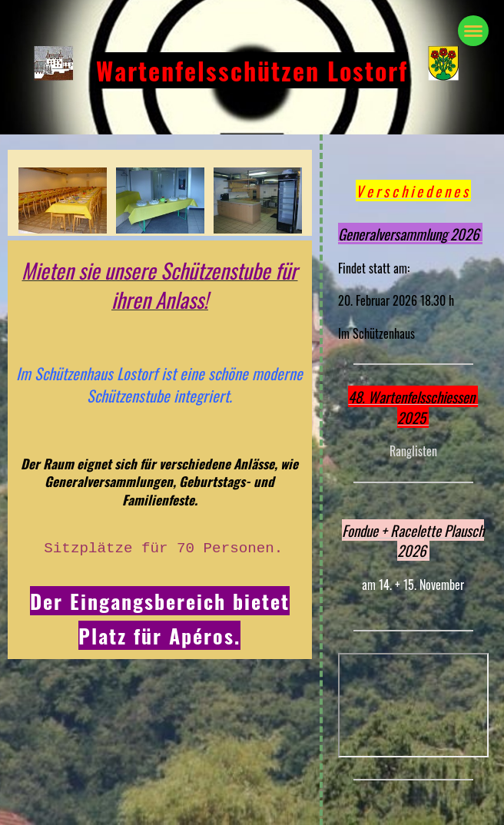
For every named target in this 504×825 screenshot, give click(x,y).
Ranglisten (413, 451)
